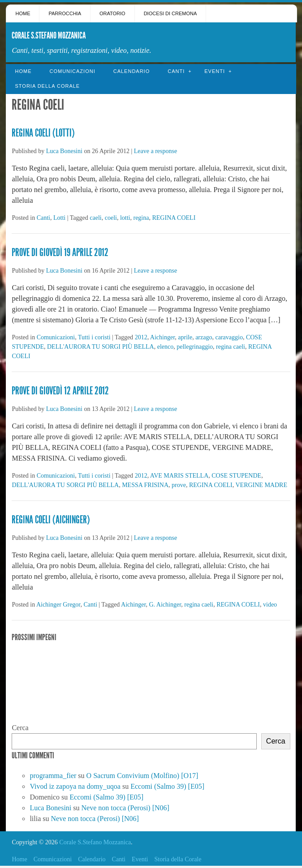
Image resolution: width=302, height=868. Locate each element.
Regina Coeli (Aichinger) (51, 520)
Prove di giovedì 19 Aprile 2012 (60, 252)
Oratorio (112, 13)
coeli (111, 218)
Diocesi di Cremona (170, 13)
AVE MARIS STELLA (179, 476)
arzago (204, 337)
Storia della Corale (47, 86)
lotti (125, 218)
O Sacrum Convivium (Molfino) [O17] (142, 776)
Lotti (59, 218)
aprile (185, 337)
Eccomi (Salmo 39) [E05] (167, 786)
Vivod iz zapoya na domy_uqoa (75, 786)
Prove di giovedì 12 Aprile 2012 (60, 391)
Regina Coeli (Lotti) (43, 133)
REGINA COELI (174, 218)
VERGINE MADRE (261, 485)
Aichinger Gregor (58, 605)
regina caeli (231, 347)
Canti (176, 71)
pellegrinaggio (195, 347)
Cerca (20, 728)
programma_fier (53, 776)
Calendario (132, 71)
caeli (95, 218)
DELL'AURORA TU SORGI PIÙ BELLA (101, 347)
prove (179, 485)
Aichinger (162, 337)
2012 (141, 337)
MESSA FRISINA (145, 485)
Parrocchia (65, 13)
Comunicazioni (72, 71)
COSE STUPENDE (236, 476)
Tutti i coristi (94, 337)
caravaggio (229, 337)
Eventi (215, 71)
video (270, 605)
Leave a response (155, 151)
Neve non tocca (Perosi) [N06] (125, 808)
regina (141, 218)
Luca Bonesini (64, 151)
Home (23, 13)
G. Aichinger (165, 605)
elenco (166, 347)
